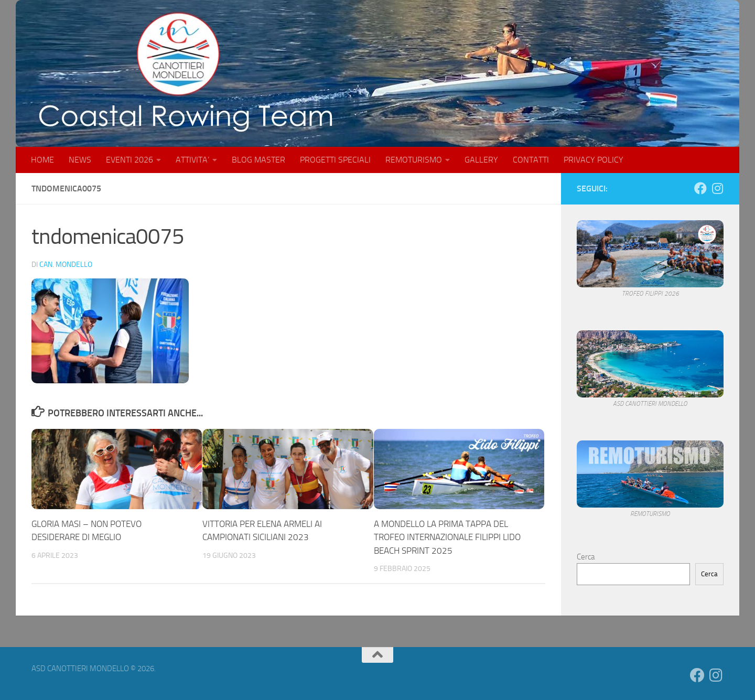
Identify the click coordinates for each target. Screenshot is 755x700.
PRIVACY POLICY (594, 160)
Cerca (586, 557)
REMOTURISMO (414, 160)
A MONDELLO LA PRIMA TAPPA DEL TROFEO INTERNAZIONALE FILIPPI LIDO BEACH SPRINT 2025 (447, 537)
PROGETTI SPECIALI (335, 160)
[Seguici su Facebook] (700, 188)
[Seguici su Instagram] (717, 188)
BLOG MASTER (258, 160)
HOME (42, 160)
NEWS (80, 160)
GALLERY (481, 160)
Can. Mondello (66, 265)
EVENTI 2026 (130, 160)
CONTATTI (531, 160)
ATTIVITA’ (192, 160)
